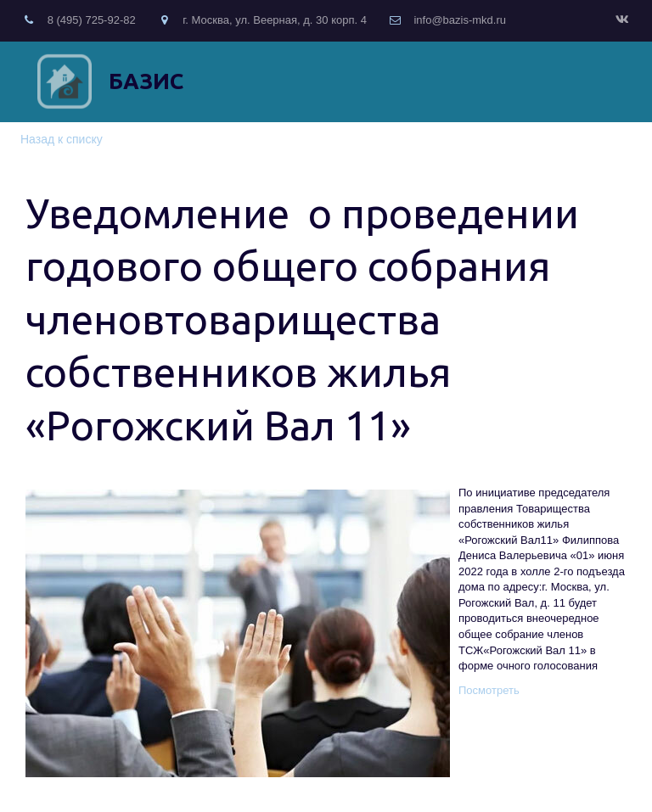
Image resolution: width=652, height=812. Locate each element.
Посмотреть (489, 690)
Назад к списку (62, 139)
